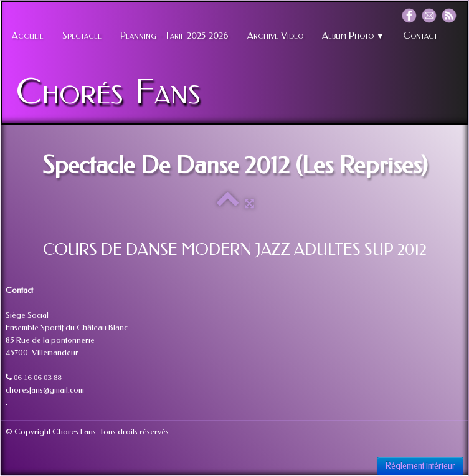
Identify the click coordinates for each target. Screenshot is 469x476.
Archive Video (275, 36)
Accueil (28, 36)
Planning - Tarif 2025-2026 (174, 36)
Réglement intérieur (420, 466)
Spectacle (82, 36)
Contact (420, 36)
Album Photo (353, 36)
